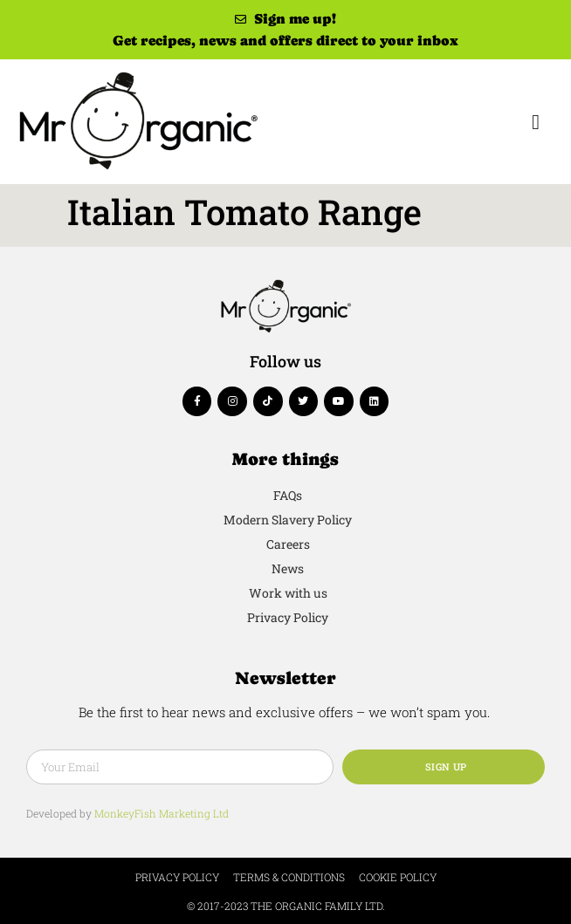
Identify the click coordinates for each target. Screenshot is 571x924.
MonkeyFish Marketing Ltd (162, 813)
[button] (536, 122)
